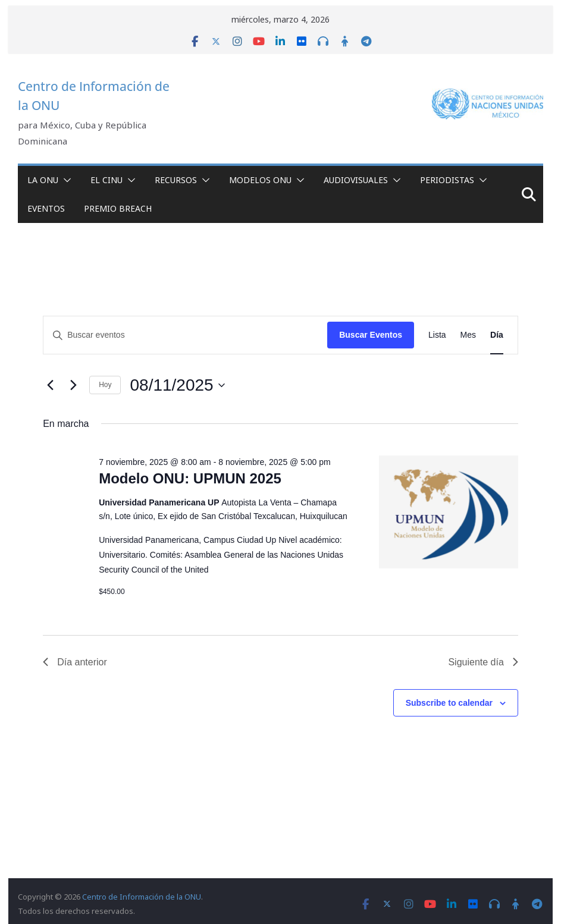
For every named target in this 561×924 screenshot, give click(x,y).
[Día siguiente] (73, 385)
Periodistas (447, 180)
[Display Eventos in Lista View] (437, 335)
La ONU (43, 180)
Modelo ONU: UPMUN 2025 (190, 478)
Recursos (176, 180)
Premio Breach (118, 208)
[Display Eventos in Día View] (497, 335)
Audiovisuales (356, 180)
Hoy (105, 385)
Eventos (46, 208)
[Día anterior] (50, 385)
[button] (65, 180)
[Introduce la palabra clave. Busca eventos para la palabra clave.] (185, 335)
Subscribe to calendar (449, 703)
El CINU (106, 180)
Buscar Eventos (371, 335)
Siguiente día (483, 662)
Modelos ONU (260, 180)
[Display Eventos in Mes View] (468, 335)
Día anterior (75, 662)
